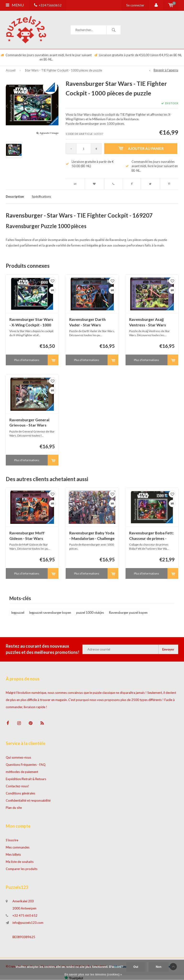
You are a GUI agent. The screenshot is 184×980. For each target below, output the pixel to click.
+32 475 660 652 (25, 915)
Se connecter (135, 5)
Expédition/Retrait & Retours (26, 779)
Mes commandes (18, 847)
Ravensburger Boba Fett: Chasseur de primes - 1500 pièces (151, 536)
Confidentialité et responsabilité (28, 800)
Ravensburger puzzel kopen (128, 613)
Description (15, 197)
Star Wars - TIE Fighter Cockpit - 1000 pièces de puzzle (63, 70)
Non (158, 967)
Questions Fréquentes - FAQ (26, 765)
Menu (15, 5)
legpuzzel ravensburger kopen (50, 613)
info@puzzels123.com (28, 923)
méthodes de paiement (22, 772)
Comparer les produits (22, 869)
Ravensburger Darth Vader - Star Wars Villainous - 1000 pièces (90, 322)
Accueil (11, 70)
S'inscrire (12, 840)
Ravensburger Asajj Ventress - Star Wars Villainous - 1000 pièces (150, 322)
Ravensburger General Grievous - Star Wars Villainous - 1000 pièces (30, 423)
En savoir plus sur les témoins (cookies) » (93, 975)
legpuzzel (18, 613)
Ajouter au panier (141, 148)
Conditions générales (20, 793)
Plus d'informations (27, 360)
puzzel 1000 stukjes (90, 613)
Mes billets (13, 854)
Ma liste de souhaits (20, 862)
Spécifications (41, 197)
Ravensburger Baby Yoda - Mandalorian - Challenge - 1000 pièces (92, 536)
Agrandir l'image (49, 133)
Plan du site (14, 808)
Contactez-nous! (17, 786)
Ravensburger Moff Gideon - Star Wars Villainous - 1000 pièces (30, 536)
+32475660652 (48, 5)
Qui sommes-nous (18, 757)
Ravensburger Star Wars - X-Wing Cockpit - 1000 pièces (31, 322)
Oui (136, 967)
